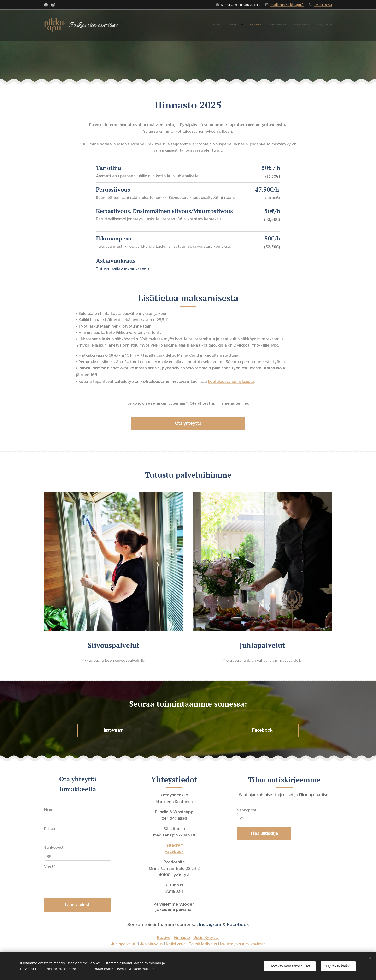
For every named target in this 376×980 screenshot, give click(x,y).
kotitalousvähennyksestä (231, 381)
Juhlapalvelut (262, 645)
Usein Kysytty (206, 938)
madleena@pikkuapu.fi (287, 5)
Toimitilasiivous (203, 944)
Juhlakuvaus (151, 944)
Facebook (238, 924)
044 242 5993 (323, 5)
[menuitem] (292, 25)
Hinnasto (182, 938)
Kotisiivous (176, 944)
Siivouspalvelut (114, 645)
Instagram (210, 924)
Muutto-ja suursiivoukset (243, 944)
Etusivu (164, 938)
